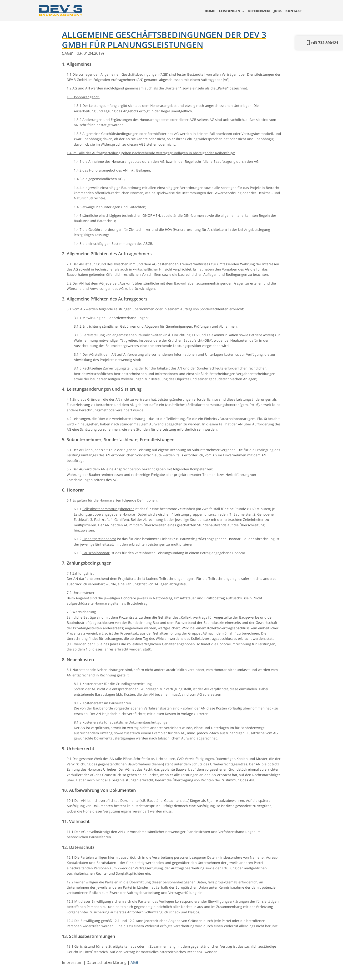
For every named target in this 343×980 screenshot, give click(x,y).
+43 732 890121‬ (323, 43)
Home (210, 11)
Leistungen (230, 11)
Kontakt (294, 11)
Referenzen (259, 11)
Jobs (278, 11)
